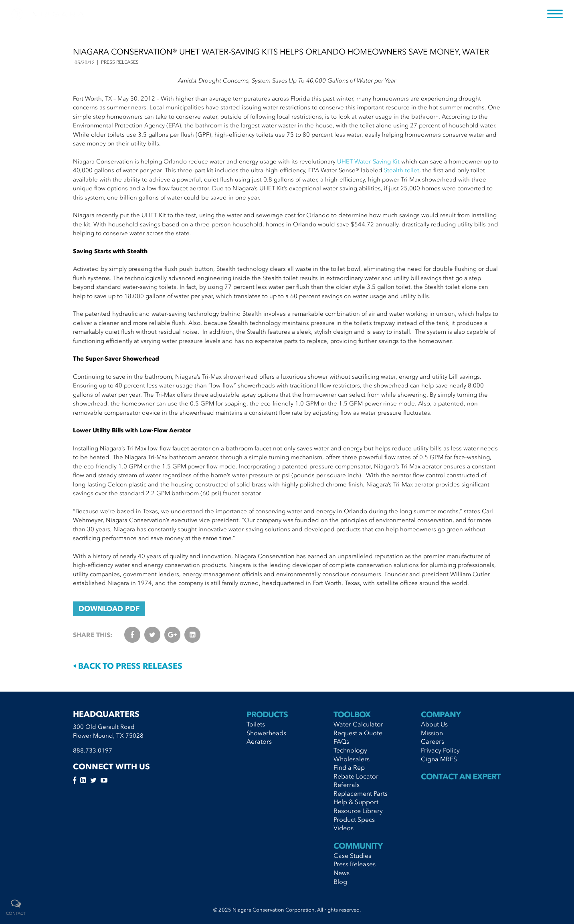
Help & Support (356, 802)
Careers (433, 741)
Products (267, 714)
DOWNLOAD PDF (109, 609)
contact (16, 914)
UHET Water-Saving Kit (368, 161)
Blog (340, 882)
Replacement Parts (361, 793)
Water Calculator (358, 724)
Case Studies (352, 855)
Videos (344, 828)
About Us (434, 724)
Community (358, 846)
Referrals (347, 785)
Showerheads (266, 733)
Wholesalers (352, 759)
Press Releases (355, 864)
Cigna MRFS (439, 759)
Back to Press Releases (128, 666)
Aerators (259, 741)
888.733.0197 (93, 750)
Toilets (256, 724)
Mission (432, 733)
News (342, 873)
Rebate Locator (356, 776)
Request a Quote (358, 733)
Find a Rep (349, 767)
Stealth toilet (402, 170)
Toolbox (352, 714)
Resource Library (358, 811)
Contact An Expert (461, 777)
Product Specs (354, 819)
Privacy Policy (440, 750)
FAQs (341, 741)
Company (441, 714)
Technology (350, 750)
